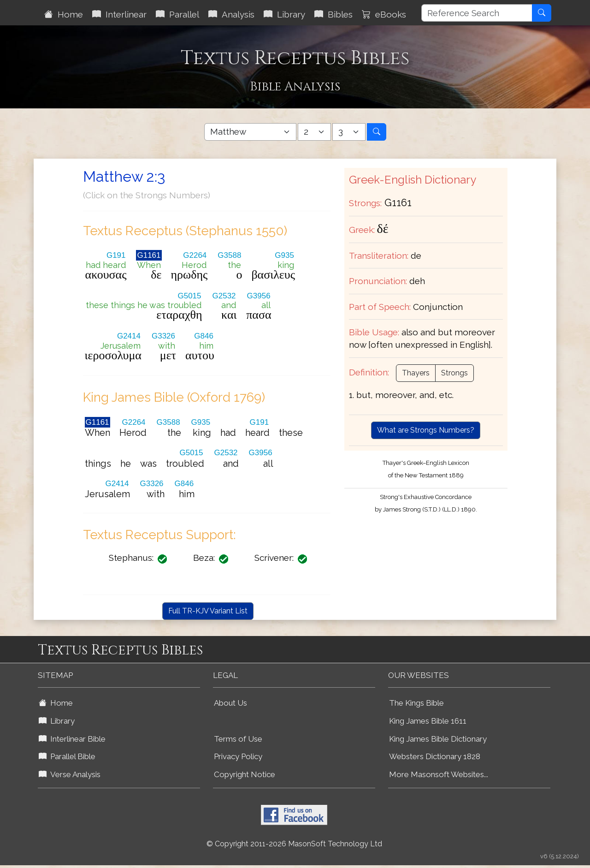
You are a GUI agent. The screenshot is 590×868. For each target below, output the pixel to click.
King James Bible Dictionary (438, 739)
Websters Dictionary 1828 (435, 756)
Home (64, 14)
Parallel (177, 14)
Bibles (333, 14)
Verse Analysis (70, 774)
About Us (230, 703)
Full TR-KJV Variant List (208, 611)
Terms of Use (238, 739)
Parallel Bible (67, 756)
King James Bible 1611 (428, 721)
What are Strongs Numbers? (426, 430)
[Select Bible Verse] (349, 132)
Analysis (231, 14)
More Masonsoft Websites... (439, 774)
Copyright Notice (245, 774)
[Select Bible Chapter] (314, 132)
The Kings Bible (416, 703)
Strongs (454, 373)
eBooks (384, 14)
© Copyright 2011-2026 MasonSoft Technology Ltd (294, 844)
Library (284, 14)
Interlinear (119, 14)
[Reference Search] (477, 13)
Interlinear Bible (72, 739)
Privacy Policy (238, 756)
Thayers (416, 373)
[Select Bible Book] (250, 132)
